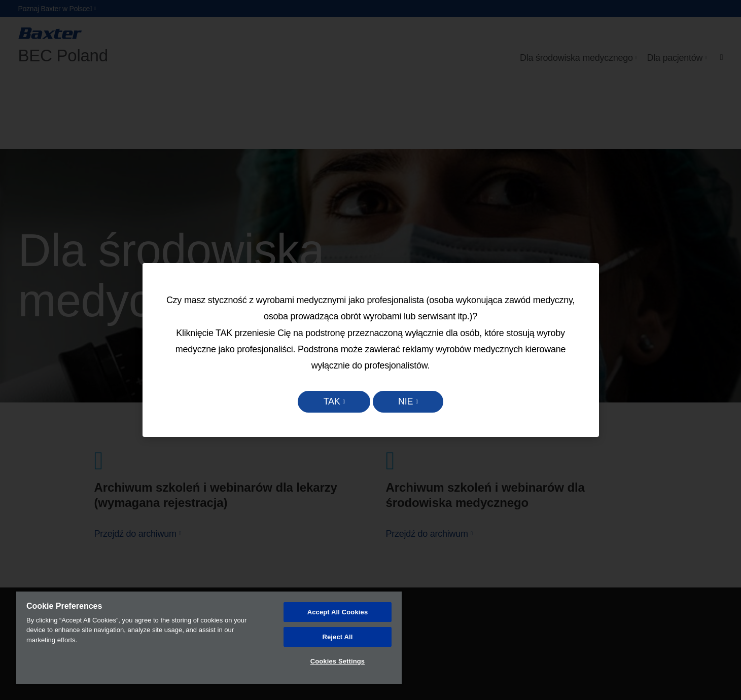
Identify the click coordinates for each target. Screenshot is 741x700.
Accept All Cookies (338, 612)
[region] (209, 638)
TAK (329, 401)
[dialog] (371, 350)
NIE (409, 401)
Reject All (337, 637)
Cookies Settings (338, 661)
